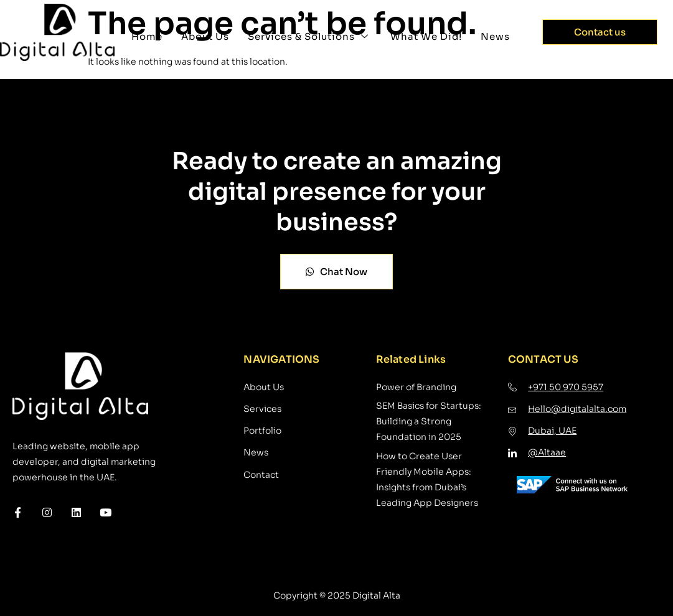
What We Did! (426, 36)
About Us (205, 36)
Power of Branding (416, 387)
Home (147, 36)
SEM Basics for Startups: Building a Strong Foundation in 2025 (429, 421)
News (495, 36)
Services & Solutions (310, 36)
